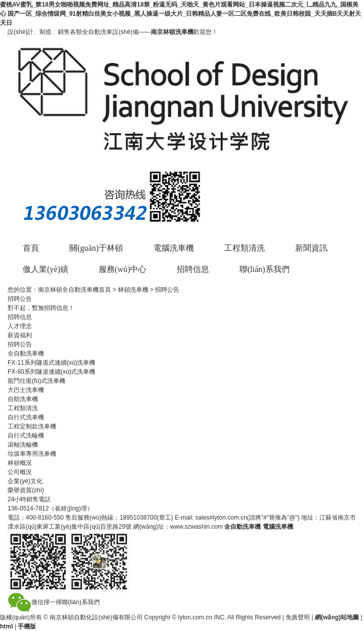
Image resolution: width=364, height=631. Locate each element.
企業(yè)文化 (25, 481)
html (6, 626)
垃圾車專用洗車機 (32, 454)
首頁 (31, 248)
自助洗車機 (23, 399)
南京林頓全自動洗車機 (68, 290)
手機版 (27, 626)
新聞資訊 (311, 248)
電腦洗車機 (174, 248)
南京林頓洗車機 (172, 32)
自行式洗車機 (26, 417)
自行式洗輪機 (26, 436)
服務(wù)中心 (123, 269)
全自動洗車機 (242, 527)
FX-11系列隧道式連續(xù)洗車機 (51, 363)
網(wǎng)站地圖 (337, 617)
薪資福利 (20, 335)
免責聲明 (298, 617)
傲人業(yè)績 (46, 269)
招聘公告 (20, 344)
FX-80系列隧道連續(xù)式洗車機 (51, 372)
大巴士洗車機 (26, 390)
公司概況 (20, 472)
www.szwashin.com (196, 527)
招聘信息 (193, 269)
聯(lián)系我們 (265, 269)
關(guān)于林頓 (96, 248)
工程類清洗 (245, 248)
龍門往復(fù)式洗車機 (36, 381)
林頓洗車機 (133, 290)
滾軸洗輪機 (23, 445)
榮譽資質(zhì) (26, 490)
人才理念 (20, 326)
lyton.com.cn (195, 617)
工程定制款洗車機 (32, 426)
